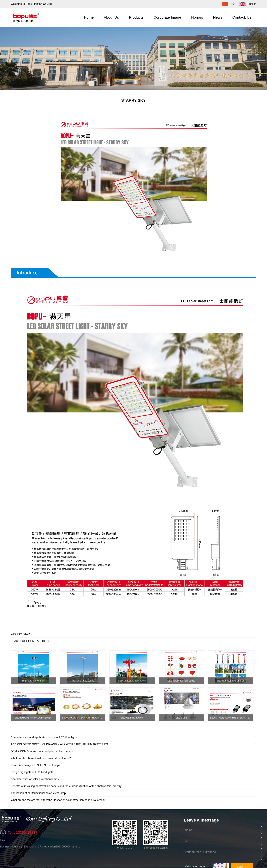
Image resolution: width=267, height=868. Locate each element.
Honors (197, 17)
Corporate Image (167, 17)
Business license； (12, 847)
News (218, 17)
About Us (111, 17)
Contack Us (242, 17)
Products (136, 17)
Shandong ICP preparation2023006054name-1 (52, 847)
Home (89, 17)
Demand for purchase (222, 854)
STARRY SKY (133, 100)
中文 (227, 4)
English (246, 4)
